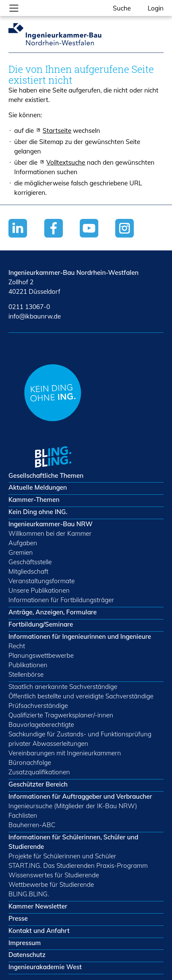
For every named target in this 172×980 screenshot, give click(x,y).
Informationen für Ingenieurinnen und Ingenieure (80, 636)
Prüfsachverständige (38, 706)
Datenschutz (27, 955)
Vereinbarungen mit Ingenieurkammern (65, 753)
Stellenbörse (26, 674)
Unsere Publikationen (39, 590)
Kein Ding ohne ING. (38, 512)
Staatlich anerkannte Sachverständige (63, 687)
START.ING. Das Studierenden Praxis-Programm (78, 865)
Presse (18, 918)
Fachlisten (23, 815)
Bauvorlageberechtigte (41, 724)
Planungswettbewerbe (41, 655)
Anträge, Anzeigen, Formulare (53, 612)
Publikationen (28, 665)
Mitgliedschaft (28, 571)
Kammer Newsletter (38, 906)
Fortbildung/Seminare (41, 624)
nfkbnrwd (35, 316)
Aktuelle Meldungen (38, 487)
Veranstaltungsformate (42, 581)
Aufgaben (23, 543)
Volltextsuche (66, 162)
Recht (17, 646)
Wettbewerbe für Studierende (51, 884)
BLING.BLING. (29, 894)
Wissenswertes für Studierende (54, 875)
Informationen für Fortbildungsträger (61, 600)
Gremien (21, 552)
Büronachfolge (30, 762)
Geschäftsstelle (30, 562)
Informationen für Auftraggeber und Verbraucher (80, 796)
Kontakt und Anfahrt (39, 931)
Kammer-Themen (34, 499)
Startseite (57, 130)
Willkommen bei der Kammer (50, 533)
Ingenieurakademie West (45, 967)
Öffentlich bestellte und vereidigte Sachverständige (81, 696)
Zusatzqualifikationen (39, 772)
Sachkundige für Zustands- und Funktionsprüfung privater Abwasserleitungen (80, 739)
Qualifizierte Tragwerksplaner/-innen (61, 715)
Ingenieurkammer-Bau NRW (51, 524)
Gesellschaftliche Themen (46, 475)
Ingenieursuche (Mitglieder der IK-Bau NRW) (73, 806)
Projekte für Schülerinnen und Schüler (62, 856)
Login (156, 8)
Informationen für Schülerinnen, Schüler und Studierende (73, 842)
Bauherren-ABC (32, 825)
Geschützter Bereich (38, 784)
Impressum (25, 943)
